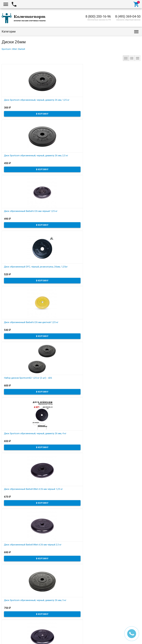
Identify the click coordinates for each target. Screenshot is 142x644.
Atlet (15, 49)
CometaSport (10, 638)
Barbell (22, 49)
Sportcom (6, 49)
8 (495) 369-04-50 (128, 16)
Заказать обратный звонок (128, 20)
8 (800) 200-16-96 (98, 16)
